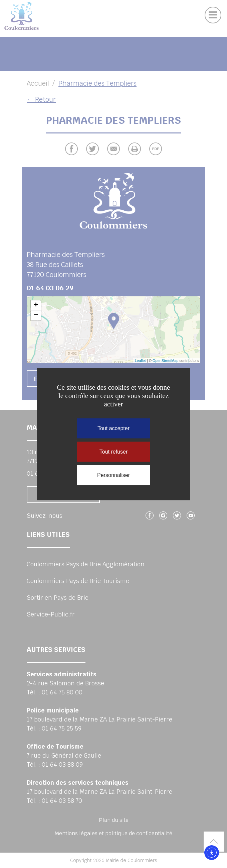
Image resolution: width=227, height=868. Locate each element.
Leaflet (140, 361)
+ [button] (36, 305)
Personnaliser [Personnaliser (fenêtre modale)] (113, 475)
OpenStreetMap (166, 361)
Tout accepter (113, 428)
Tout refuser (113, 451)
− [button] (36, 315)
